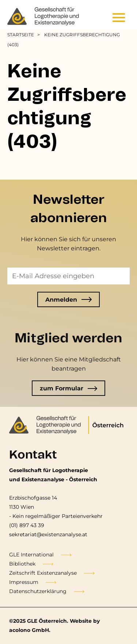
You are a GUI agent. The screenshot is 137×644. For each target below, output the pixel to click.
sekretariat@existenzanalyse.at (48, 534)
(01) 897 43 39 (27, 525)
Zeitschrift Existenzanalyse (43, 573)
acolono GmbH (29, 630)
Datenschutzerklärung (38, 591)
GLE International (31, 555)
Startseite (21, 35)
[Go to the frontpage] (44, 16)
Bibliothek (22, 564)
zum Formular (69, 388)
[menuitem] (25, 35)
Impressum (24, 582)
